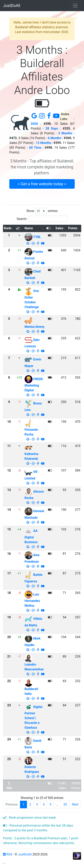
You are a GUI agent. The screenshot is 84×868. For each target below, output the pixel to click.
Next (75, 804)
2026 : (36, 124)
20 (65, 804)
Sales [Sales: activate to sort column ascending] (59, 228)
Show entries (42, 211)
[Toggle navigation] (75, 6)
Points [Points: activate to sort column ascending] (73, 228)
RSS (8, 854)
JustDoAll (12, 6)
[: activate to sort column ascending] (19, 228)
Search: (42, 219)
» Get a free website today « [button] (42, 184)
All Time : (36, 148)
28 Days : (53, 128)
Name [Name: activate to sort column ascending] (29, 228)
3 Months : (66, 133)
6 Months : (55, 138)
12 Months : (44, 143)
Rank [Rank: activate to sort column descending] (8, 228)
